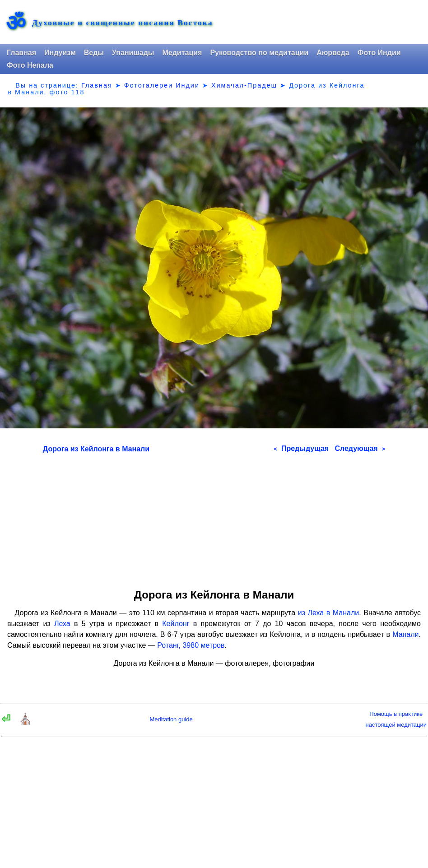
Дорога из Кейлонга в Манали (96, 449)
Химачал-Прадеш (244, 85)
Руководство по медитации (259, 53)
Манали (405, 634)
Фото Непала (30, 65)
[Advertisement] (214, 518)
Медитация (182, 53)
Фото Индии (379, 53)
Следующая (360, 448)
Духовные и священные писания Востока (122, 23)
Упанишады (133, 53)
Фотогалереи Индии (162, 85)
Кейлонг (176, 624)
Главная (21, 53)
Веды (94, 53)
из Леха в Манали (329, 613)
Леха (62, 624)
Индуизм (60, 53)
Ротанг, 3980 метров (191, 645)
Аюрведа (333, 53)
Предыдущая (301, 448)
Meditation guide (171, 719)
